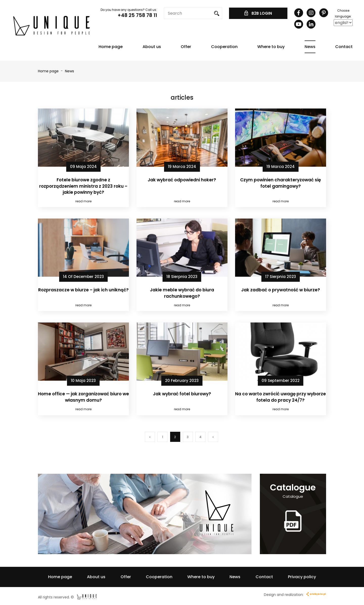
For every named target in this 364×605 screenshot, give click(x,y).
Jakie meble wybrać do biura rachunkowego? (182, 293)
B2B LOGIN (258, 13)
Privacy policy (302, 577)
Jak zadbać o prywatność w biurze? (281, 290)
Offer (186, 47)
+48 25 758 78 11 (137, 15)
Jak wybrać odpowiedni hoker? (182, 180)
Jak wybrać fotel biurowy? (182, 394)
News (310, 47)
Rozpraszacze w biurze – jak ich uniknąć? (83, 290)
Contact (344, 47)
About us (152, 47)
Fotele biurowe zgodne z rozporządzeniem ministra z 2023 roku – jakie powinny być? (83, 186)
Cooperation (224, 47)
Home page (111, 47)
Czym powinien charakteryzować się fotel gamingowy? (280, 183)
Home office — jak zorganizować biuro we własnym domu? (83, 397)
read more (83, 201)
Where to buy (271, 47)
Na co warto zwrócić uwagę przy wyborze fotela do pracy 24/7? (280, 397)
